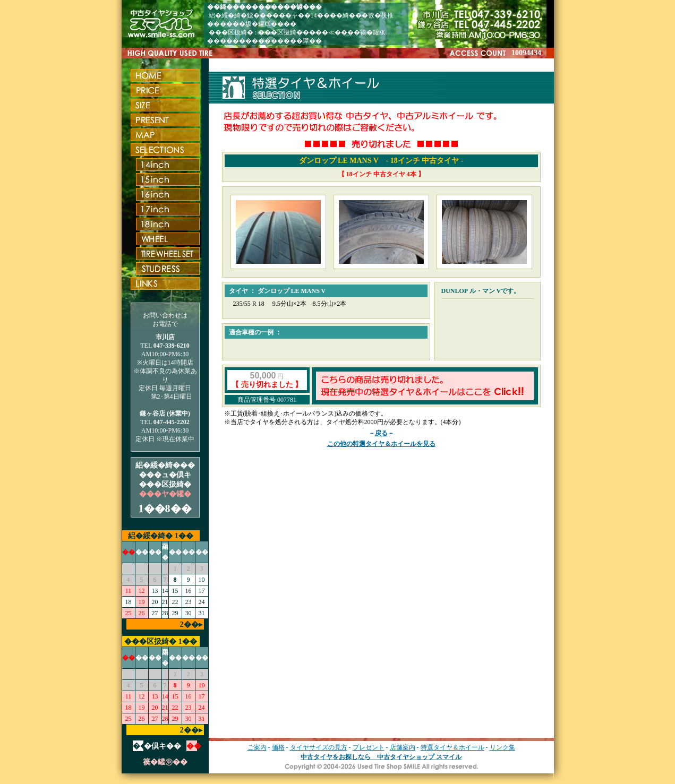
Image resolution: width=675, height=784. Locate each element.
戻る (381, 433)
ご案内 (257, 747)
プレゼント (369, 747)
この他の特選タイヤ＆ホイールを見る (381, 444)
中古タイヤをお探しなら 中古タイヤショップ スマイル (381, 757)
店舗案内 (403, 747)
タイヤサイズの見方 (319, 747)
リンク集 (502, 747)
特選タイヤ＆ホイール (452, 747)
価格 (278, 747)
